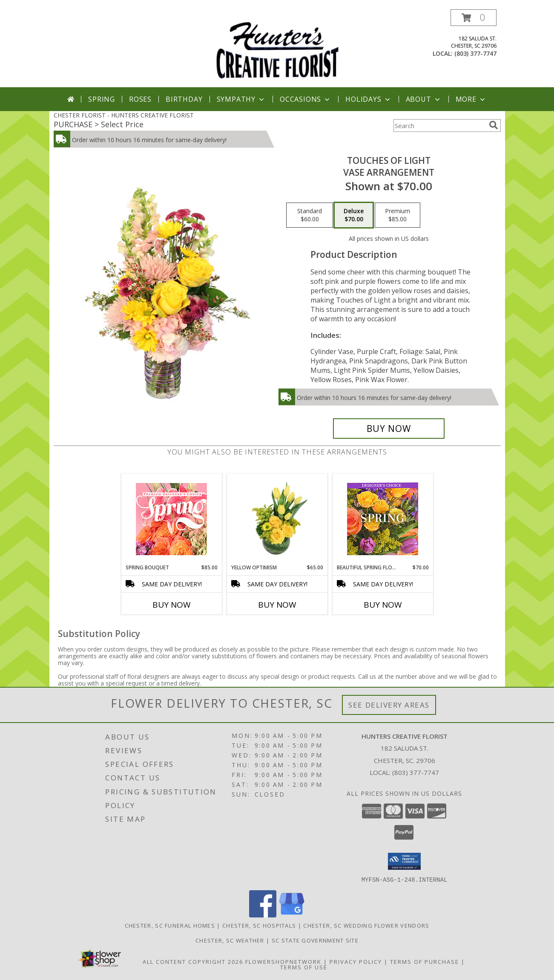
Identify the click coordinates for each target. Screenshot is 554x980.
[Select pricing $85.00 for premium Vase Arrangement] (398, 215)
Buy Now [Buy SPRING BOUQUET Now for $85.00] (172, 605)
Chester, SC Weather (230, 940)
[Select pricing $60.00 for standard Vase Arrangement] (310, 215)
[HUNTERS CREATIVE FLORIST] (277, 48)
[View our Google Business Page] (292, 915)
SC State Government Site (315, 940)
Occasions (306, 99)
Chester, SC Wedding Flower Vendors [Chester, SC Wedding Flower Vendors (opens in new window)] (366, 925)
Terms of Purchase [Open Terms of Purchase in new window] (425, 961)
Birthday (184, 99)
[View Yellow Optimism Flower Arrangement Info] (277, 519)
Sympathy (241, 99)
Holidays (368, 99)
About (424, 99)
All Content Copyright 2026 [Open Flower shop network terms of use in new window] (193, 961)
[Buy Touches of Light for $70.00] (389, 429)
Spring (102, 99)
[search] (494, 125)
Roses (140, 99)
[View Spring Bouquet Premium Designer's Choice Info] (171, 519)
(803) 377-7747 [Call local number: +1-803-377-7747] (475, 53)
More (471, 99)
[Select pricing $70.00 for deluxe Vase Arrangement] (354, 215)
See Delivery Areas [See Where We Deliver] (389, 705)
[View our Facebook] (263, 915)
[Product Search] (439, 126)
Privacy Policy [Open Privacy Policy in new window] (356, 961)
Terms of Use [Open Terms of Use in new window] (304, 967)
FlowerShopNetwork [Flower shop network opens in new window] (283, 961)
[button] (474, 18)
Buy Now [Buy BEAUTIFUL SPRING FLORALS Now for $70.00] (383, 605)
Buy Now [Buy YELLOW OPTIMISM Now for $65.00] (277, 605)
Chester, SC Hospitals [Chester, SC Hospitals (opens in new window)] (259, 925)
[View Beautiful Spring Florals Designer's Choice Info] (383, 519)
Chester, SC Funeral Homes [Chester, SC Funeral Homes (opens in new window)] (170, 925)
